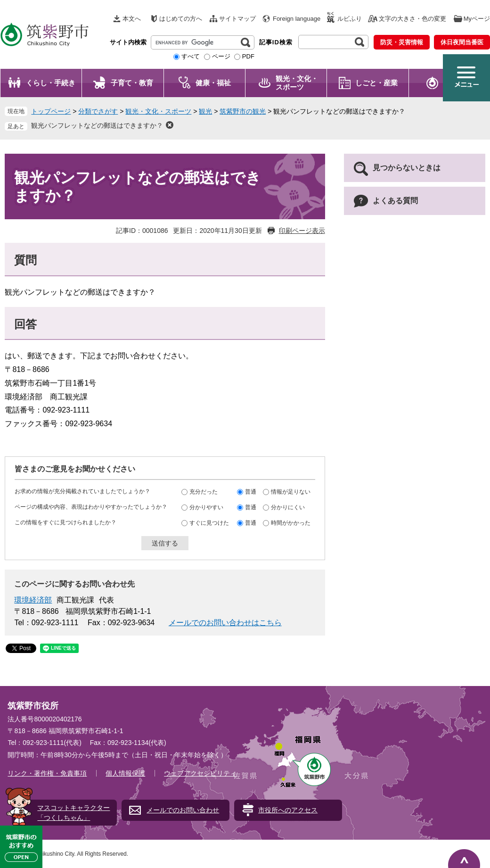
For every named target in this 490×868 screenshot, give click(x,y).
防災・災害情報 (402, 42)
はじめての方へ (181, 19)
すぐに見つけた (209, 523)
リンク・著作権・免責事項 (47, 773)
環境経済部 (33, 600)
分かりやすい (206, 507)
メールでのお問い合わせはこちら (225, 623)
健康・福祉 (213, 83)
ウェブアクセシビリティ (200, 773)
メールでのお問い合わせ (183, 810)
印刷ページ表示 (302, 231)
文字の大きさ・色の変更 (412, 19)
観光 (205, 111)
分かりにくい (288, 507)
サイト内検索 (128, 42)
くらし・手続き (51, 83)
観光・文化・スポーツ (158, 111)
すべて (191, 56)
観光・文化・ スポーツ (297, 83)
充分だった (204, 492)
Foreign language (297, 19)
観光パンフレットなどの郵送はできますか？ (97, 125)
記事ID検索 (276, 42)
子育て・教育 (132, 83)
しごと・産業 (376, 83)
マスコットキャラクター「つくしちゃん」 (73, 813)
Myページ (477, 19)
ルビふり (350, 19)
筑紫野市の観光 (243, 111)
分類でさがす (98, 111)
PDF (248, 56)
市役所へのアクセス (288, 810)
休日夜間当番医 (462, 42)
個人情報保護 (125, 773)
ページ (221, 56)
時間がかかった (291, 523)
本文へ (132, 19)
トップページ (51, 111)
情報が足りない (291, 492)
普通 (251, 492)
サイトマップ (237, 19)
